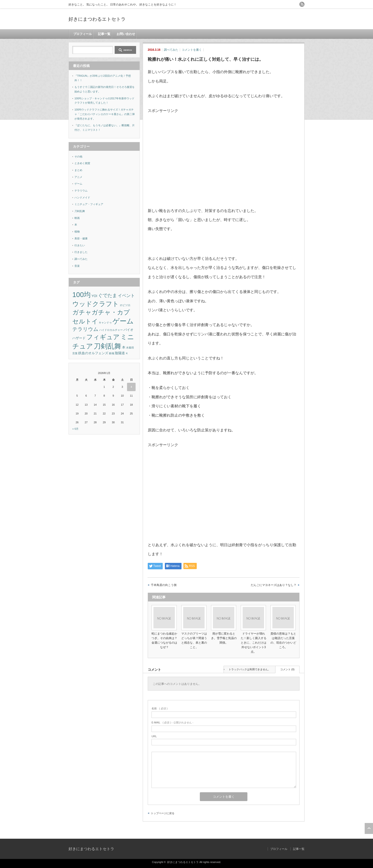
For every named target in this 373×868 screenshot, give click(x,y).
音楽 (77, 266)
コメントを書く (192, 50)
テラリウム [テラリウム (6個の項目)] (85, 329)
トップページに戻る (163, 813)
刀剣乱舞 (80, 211)
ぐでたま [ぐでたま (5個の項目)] (108, 295)
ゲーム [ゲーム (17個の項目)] (123, 321)
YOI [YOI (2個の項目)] (94, 296)
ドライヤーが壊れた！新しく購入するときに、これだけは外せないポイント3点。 (254, 643)
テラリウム (81, 191)
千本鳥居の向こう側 (164, 585)
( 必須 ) (160, 708)
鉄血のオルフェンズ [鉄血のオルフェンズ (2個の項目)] (93, 353)
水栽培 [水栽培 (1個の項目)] (130, 348)
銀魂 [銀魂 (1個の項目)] (112, 353)
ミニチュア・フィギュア (89, 204)
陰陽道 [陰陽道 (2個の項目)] (120, 353)
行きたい (80, 245)
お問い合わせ (125, 34)
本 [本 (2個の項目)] (124, 347)
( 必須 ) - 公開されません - (172, 722)
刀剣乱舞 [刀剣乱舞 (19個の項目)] (108, 346)
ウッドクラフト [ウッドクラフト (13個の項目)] (96, 304)
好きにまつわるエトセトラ (97, 19)
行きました (81, 252)
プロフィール (82, 34)
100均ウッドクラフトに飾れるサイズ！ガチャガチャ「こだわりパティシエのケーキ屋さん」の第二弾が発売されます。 (105, 114)
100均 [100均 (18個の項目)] (81, 295)
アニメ (78, 177)
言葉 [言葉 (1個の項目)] (75, 353)
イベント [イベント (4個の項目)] (126, 296)
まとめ (78, 170)
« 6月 (75, 429)
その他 (78, 156)
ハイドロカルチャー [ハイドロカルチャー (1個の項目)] (111, 330)
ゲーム (78, 184)
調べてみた (171, 50)
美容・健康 (81, 238)
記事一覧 (103, 34)
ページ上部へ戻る (369, 828)
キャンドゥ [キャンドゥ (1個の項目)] (105, 323)
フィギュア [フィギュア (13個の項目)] (103, 337)
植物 (77, 232)
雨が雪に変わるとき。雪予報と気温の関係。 (224, 638)
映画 (77, 218)
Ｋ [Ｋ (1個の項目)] (127, 353)
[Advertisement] (188, 149)
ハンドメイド (82, 197)
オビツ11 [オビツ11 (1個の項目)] (125, 305)
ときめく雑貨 (82, 163)
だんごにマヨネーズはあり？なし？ (274, 585)
